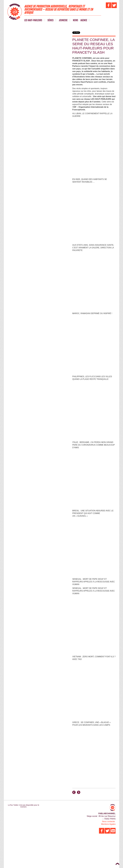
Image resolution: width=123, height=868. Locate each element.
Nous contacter (109, 821)
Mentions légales (108, 824)
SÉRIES (51, 20)
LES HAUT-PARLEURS (33, 20)
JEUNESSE (63, 20)
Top (117, 864)
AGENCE (84, 20)
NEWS (75, 20)
